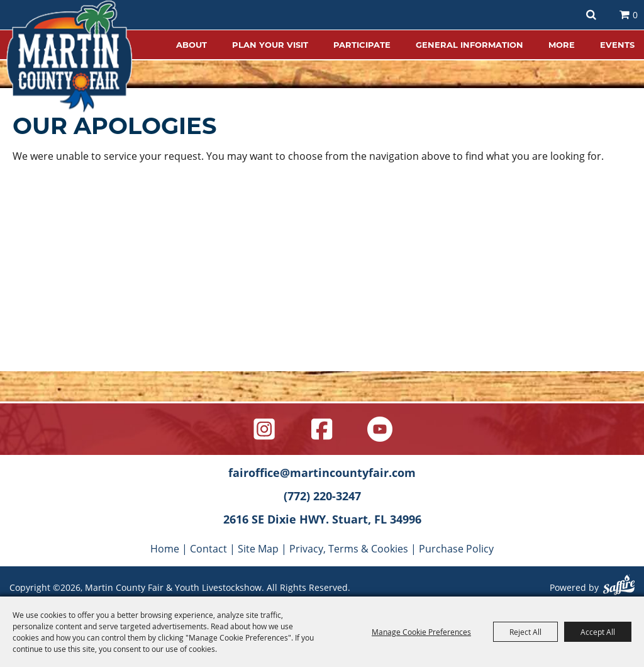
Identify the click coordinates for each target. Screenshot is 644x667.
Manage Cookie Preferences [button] (421, 632)
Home (165, 548)
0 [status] (635, 15)
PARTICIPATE (362, 44)
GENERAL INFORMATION (469, 44)
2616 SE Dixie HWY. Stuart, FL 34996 (322, 519)
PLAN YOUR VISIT (270, 44)
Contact (208, 548)
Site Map (258, 548)
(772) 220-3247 (322, 496)
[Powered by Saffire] (619, 586)
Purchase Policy (456, 548)
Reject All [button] (525, 632)
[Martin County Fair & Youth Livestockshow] (69, 57)
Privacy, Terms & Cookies (349, 548)
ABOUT (192, 44)
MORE (562, 44)
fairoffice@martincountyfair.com (322, 473)
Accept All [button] (598, 632)
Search (591, 15)
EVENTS (617, 44)
